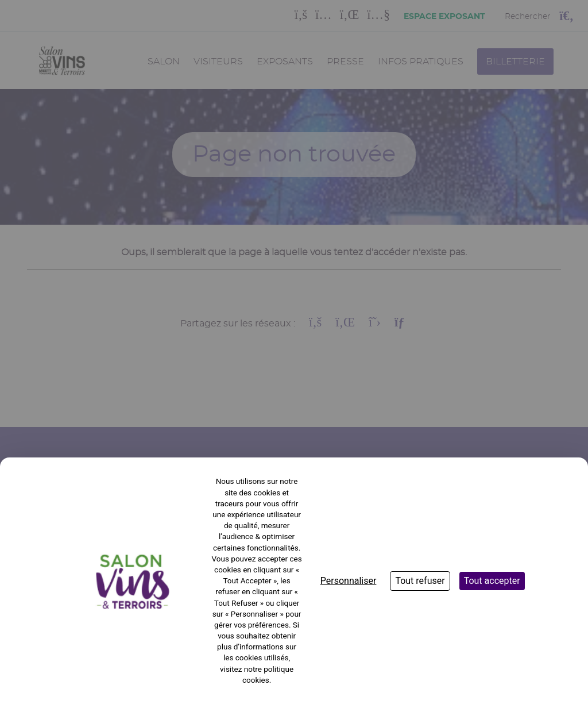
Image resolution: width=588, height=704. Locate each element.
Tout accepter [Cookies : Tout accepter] (492, 581)
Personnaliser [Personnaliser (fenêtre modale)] (349, 581)
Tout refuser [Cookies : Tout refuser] (420, 581)
